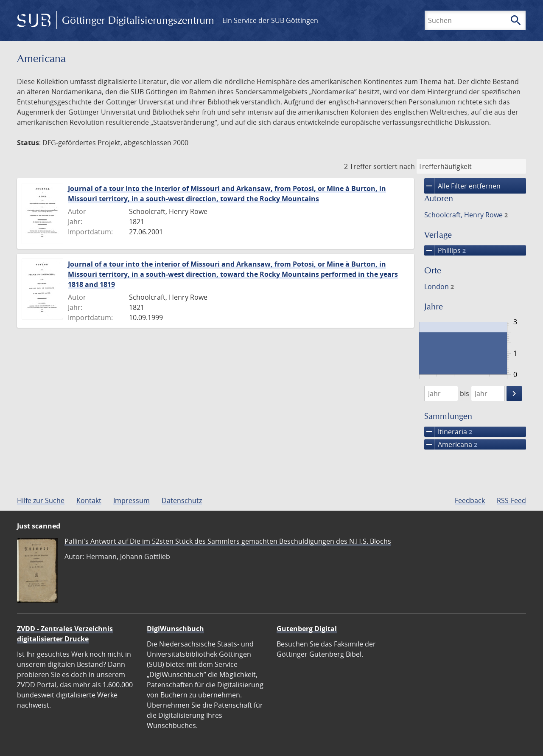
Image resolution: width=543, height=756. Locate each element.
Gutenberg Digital (307, 629)
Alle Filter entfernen (462, 186)
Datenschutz (182, 500)
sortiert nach (394, 166)
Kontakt (89, 500)
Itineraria (448, 432)
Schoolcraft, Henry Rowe (466, 215)
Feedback (470, 500)
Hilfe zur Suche (41, 500)
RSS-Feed (511, 500)
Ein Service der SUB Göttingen (270, 20)
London (439, 287)
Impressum (132, 500)
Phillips (445, 250)
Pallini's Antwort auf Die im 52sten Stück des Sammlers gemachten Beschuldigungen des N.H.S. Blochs (228, 541)
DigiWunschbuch (175, 629)
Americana (451, 444)
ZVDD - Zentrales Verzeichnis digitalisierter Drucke (65, 634)
